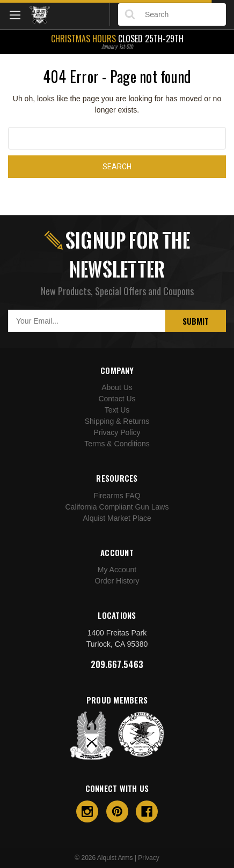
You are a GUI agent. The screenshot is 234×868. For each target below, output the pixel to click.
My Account (117, 570)
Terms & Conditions (117, 444)
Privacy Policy (117, 432)
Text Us (117, 410)
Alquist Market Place (117, 518)
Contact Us (117, 399)
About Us (117, 387)
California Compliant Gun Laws (117, 507)
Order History (117, 581)
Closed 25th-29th (117, 41)
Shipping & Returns (117, 421)
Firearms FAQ (117, 496)
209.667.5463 (117, 664)
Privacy (148, 858)
